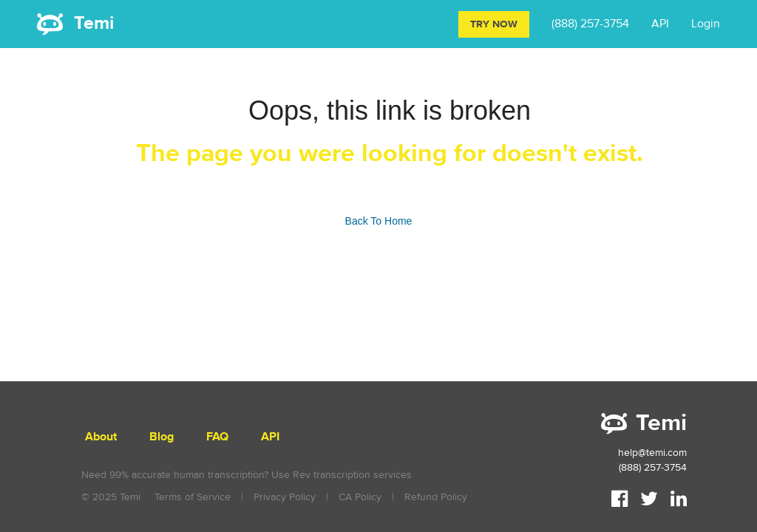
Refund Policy (436, 497)
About (101, 437)
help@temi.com (652, 453)
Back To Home (379, 221)
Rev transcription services (352, 475)
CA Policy (360, 497)
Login (706, 24)
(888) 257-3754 (590, 24)
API (660, 24)
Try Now (494, 24)
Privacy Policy (285, 497)
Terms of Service (193, 497)
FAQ (217, 437)
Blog (162, 437)
